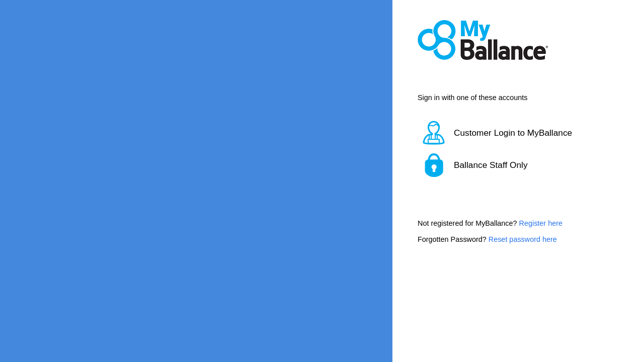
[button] (506, 133)
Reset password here (523, 239)
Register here (541, 223)
